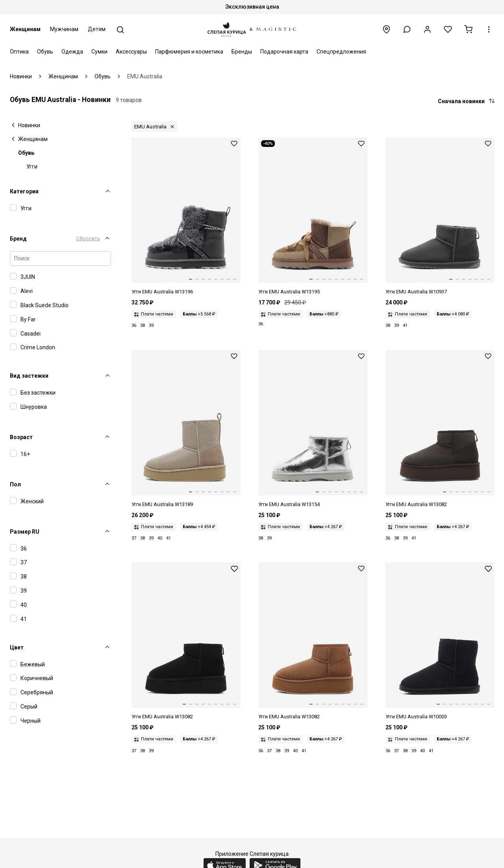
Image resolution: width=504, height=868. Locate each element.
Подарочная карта (284, 52)
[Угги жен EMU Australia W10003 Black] (440, 642)
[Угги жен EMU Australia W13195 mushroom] (313, 217)
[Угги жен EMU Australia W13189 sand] (186, 429)
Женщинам (25, 29)
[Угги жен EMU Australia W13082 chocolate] (440, 429)
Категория (24, 191)
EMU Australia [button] (150, 127)
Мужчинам (64, 29)
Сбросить (88, 238)
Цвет (17, 647)
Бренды (242, 52)
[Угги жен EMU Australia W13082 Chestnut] (313, 642)
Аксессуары (131, 52)
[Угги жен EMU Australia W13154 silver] (313, 429)
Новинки (29, 125)
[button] (407, 29)
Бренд (18, 239)
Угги (32, 167)
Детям (97, 29)
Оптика (19, 52)
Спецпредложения (341, 52)
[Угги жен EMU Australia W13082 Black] (186, 642)
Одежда (72, 52)
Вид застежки (29, 376)
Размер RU (25, 532)
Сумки (99, 52)
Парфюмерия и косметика (189, 52)
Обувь (45, 52)
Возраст (21, 437)
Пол (15, 484)
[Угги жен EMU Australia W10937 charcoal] (440, 217)
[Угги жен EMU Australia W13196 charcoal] (186, 217)
